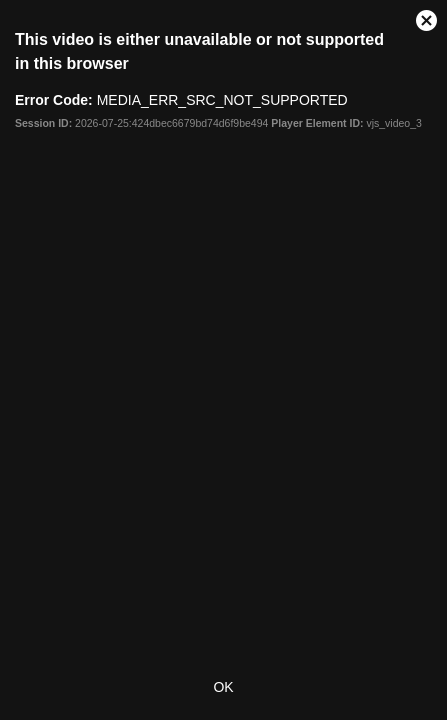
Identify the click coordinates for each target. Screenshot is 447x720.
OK (223, 687)
